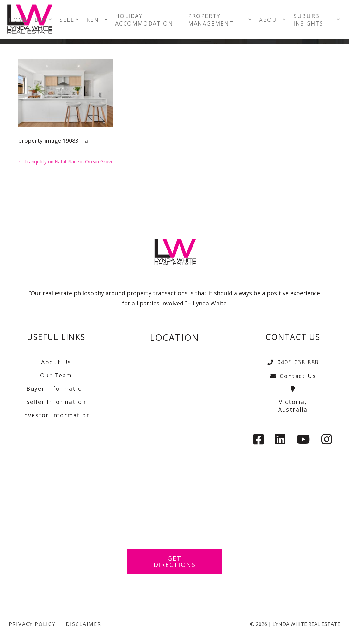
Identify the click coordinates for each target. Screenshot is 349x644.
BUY (45, 20)
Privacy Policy (32, 624)
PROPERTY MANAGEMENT (212, 20)
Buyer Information (56, 388)
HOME (22, 20)
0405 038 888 (293, 362)
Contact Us (293, 376)
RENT (98, 20)
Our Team (56, 375)
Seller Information (56, 402)
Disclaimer (83, 624)
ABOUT (269, 20)
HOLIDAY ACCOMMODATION (148, 20)
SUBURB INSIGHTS (307, 20)
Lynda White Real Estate (306, 624)
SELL (70, 20)
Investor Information (56, 415)
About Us (56, 362)
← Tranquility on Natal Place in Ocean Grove (65, 161)
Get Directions (174, 561)
